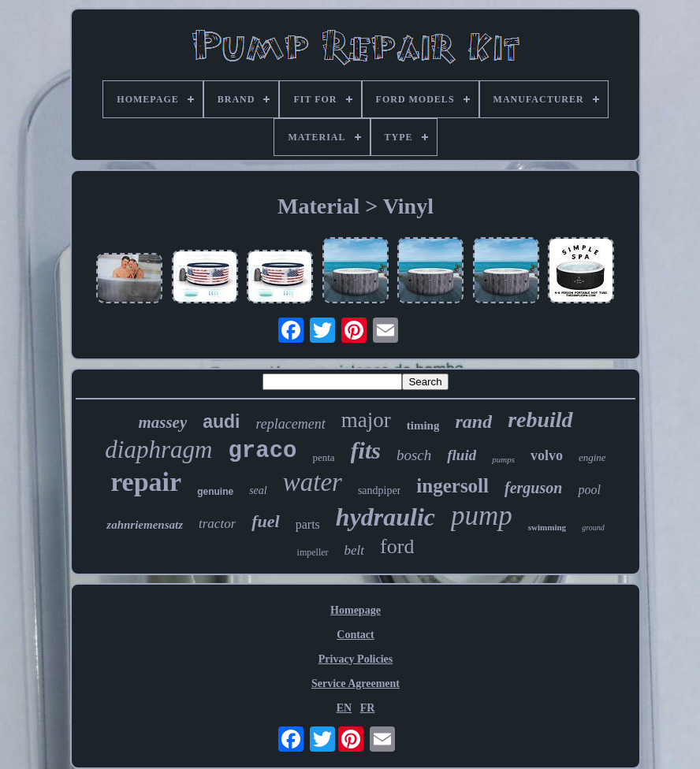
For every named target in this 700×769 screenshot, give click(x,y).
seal (258, 490)
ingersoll (452, 486)
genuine (215, 492)
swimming (547, 527)
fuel (265, 521)
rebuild (540, 420)
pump (482, 516)
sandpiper (379, 490)
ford (397, 546)
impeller (313, 552)
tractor (217, 524)
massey (162, 422)
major (366, 420)
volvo (547, 455)
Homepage (356, 610)
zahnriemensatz (145, 525)
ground (593, 528)
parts (308, 524)
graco (262, 451)
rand (473, 422)
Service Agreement (356, 684)
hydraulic (385, 517)
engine (592, 457)
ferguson (533, 488)
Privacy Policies (356, 659)
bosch (414, 455)
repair (146, 482)
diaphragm (158, 450)
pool (589, 490)
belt (355, 550)
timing (423, 425)
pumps (503, 459)
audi (221, 422)
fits (366, 450)
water (313, 482)
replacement (290, 424)
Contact (355, 635)
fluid (462, 455)
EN (344, 708)
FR (368, 708)
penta (323, 457)
